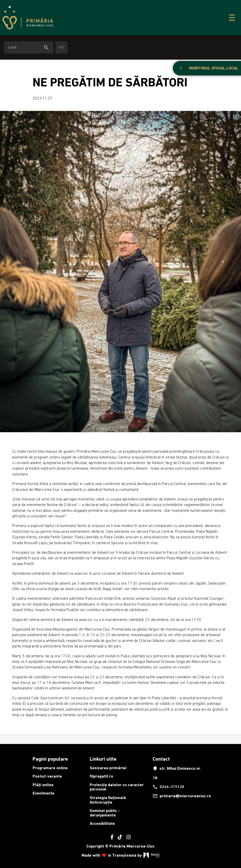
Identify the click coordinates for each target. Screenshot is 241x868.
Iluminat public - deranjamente (105, 813)
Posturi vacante (47, 776)
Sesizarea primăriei (108, 768)
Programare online (50, 768)
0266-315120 (168, 787)
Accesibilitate (102, 823)
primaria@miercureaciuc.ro (180, 796)
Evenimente (43, 793)
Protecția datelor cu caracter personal (117, 787)
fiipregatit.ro (101, 776)
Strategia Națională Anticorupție (108, 800)
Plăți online (43, 785)
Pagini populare (50, 759)
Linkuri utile (103, 759)
